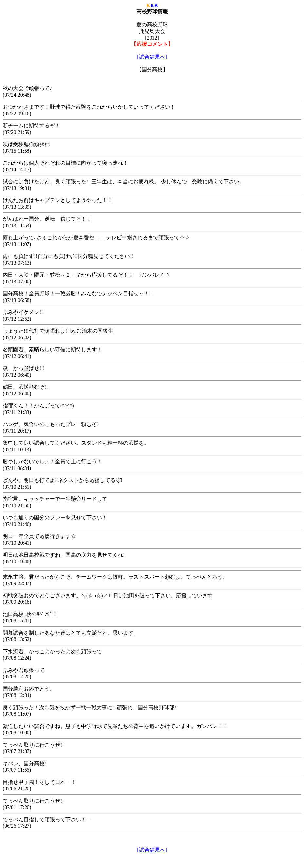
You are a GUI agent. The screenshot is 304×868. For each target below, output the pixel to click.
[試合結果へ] (152, 57)
